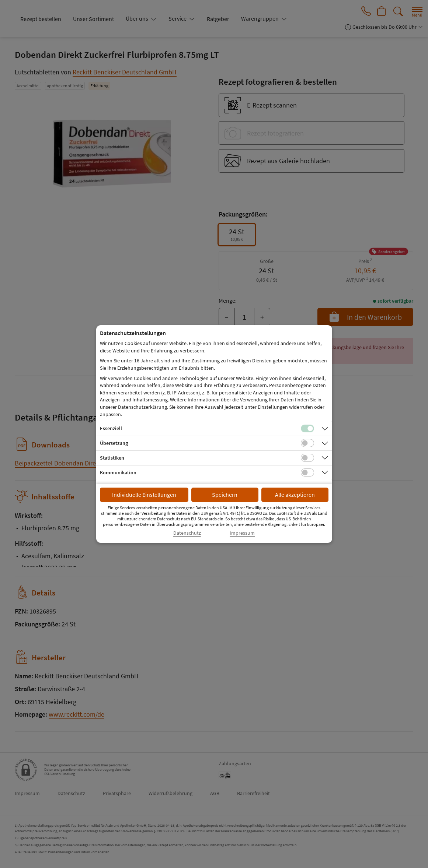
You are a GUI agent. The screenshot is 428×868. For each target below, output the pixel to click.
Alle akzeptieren (295, 495)
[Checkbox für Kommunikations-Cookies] (307, 472)
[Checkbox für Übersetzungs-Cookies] (307, 443)
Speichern (225, 495)
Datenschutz (187, 533)
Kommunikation (118, 472)
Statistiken (112, 458)
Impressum (242, 533)
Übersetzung (114, 443)
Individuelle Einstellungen (144, 495)
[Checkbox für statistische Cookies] (307, 458)
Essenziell (111, 428)
